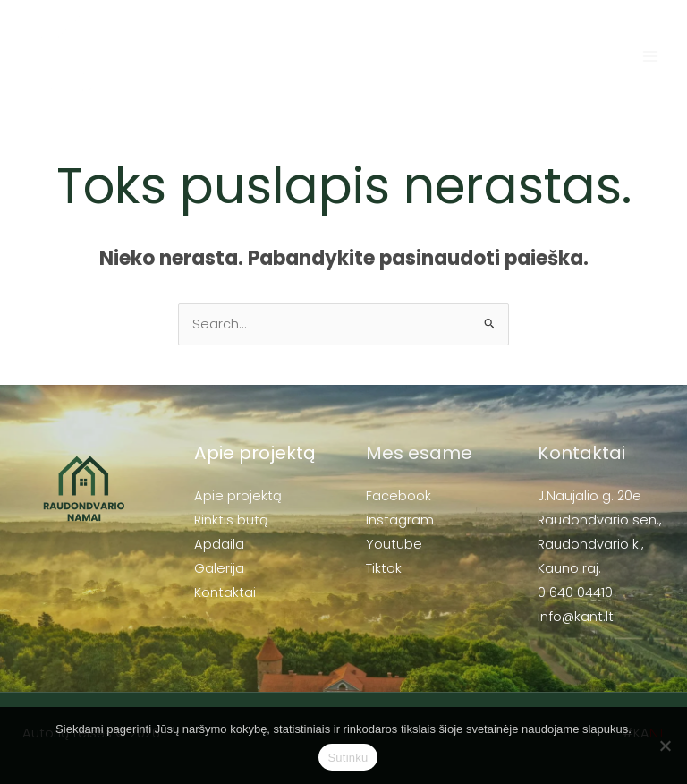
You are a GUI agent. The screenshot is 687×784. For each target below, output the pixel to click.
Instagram (400, 520)
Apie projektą (238, 496)
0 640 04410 (575, 592)
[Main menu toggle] (650, 56)
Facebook (399, 496)
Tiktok (384, 568)
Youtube (394, 544)
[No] (665, 746)
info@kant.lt (576, 617)
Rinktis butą (231, 520)
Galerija (219, 568)
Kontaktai (225, 592)
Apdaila (219, 544)
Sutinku (348, 758)
